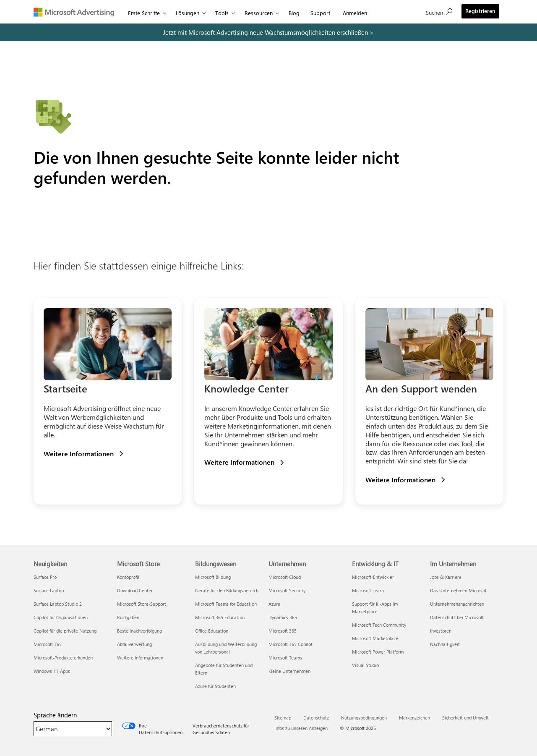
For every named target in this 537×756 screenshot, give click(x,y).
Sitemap (283, 718)
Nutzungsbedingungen (364, 718)
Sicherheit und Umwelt (465, 718)
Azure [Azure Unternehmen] (274, 604)
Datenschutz (316, 718)
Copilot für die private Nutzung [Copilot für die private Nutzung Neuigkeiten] (65, 631)
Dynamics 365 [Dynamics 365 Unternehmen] (283, 617)
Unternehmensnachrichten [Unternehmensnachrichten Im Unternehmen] (457, 604)
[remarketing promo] (268, 32)
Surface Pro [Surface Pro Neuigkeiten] (45, 577)
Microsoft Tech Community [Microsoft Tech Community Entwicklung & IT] (379, 625)
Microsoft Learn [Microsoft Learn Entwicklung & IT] (368, 590)
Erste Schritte (144, 13)
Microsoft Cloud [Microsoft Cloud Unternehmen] (285, 577)
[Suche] (439, 12)
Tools (222, 13)
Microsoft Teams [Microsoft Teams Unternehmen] (285, 658)
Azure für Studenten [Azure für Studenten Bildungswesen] (215, 686)
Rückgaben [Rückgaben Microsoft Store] (128, 617)
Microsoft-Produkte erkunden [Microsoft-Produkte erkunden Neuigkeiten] (63, 658)
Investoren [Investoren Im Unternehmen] (441, 631)
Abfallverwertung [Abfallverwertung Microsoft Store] (134, 644)
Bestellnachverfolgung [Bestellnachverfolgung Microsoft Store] (139, 631)
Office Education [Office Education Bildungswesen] (212, 631)
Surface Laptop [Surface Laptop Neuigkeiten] (49, 590)
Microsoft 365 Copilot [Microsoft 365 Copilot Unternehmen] (291, 644)
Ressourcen (259, 13)
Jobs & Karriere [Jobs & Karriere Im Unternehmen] (446, 577)
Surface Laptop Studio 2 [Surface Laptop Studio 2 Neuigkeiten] (58, 604)
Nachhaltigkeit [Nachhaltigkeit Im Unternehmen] (445, 644)
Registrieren (480, 11)
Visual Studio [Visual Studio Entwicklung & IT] (365, 665)
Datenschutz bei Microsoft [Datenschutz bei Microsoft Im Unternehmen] (457, 617)
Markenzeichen (414, 718)
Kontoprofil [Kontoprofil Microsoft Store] (128, 577)
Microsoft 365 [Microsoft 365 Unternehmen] (283, 631)
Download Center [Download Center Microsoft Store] (135, 590)
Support (320, 13)
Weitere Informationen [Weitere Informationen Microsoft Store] (140, 658)
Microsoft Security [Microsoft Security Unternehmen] (287, 590)
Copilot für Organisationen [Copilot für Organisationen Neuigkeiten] (61, 617)
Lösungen (188, 13)
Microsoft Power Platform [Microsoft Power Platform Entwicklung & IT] (378, 652)
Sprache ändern (55, 715)
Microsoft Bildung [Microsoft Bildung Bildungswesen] (213, 577)
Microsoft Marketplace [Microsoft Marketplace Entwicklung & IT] (375, 638)
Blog (294, 13)
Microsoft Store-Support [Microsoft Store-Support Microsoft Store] (142, 604)
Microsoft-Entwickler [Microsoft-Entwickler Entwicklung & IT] (373, 577)
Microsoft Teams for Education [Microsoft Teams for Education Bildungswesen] (226, 604)
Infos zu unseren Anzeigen (301, 728)
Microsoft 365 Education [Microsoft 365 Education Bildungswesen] (220, 617)
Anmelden (355, 13)
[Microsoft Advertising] (78, 12)
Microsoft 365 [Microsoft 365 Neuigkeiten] (48, 644)
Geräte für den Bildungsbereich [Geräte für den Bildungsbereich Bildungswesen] (227, 590)
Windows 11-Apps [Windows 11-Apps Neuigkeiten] (52, 671)
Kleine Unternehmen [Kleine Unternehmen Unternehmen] (289, 671)
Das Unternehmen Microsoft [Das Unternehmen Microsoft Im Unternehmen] (459, 590)
